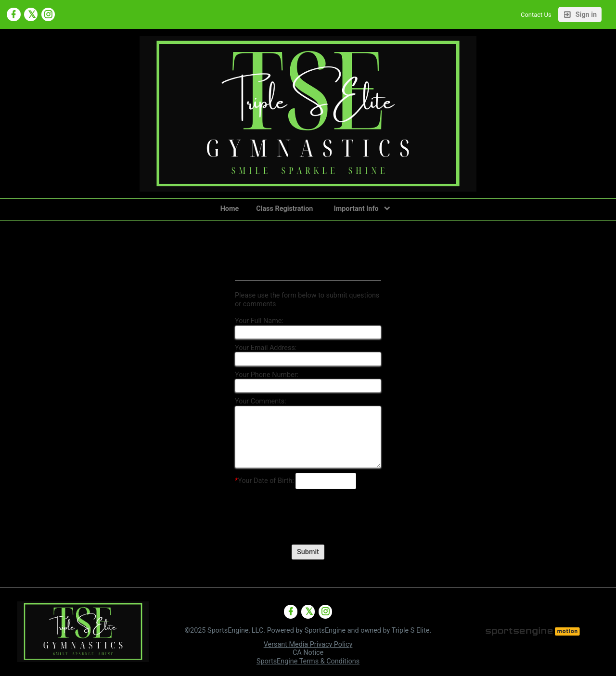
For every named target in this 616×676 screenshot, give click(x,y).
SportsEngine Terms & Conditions (308, 661)
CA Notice (308, 653)
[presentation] (308, 509)
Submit (308, 552)
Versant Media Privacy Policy (308, 644)
